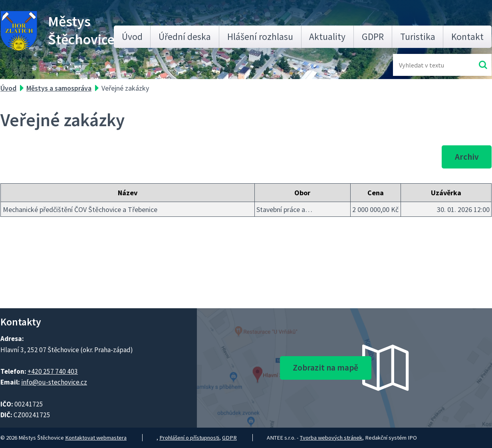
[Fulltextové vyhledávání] (425, 65)
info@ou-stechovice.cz (54, 382)
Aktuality (327, 37)
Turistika (418, 37)
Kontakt (467, 37)
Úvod (132, 37)
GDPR (373, 37)
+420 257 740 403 (53, 371)
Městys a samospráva (59, 88)
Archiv (467, 157)
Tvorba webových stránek (331, 438)
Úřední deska (185, 37)
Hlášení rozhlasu (260, 37)
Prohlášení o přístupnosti (189, 438)
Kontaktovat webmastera (96, 438)
